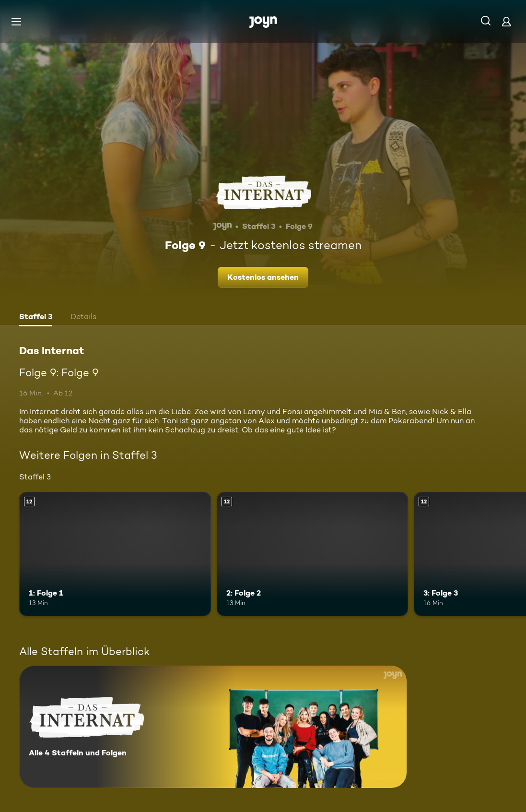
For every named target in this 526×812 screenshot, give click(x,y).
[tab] (36, 318)
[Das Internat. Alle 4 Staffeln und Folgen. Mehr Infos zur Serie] (213, 727)
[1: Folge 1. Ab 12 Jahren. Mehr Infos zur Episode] (115, 554)
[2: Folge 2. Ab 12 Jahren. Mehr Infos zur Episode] (313, 554)
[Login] (506, 21)
